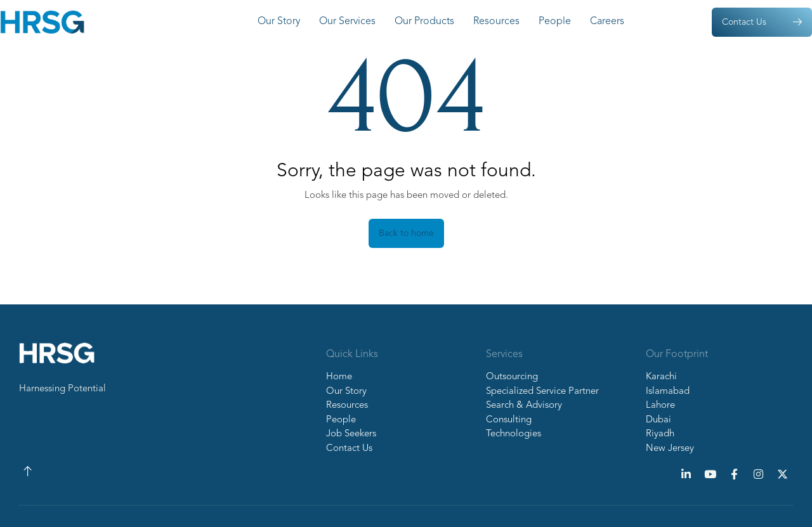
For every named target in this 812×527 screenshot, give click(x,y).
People (555, 22)
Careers (607, 22)
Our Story (279, 22)
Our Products (424, 22)
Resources (496, 22)
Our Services (347, 22)
